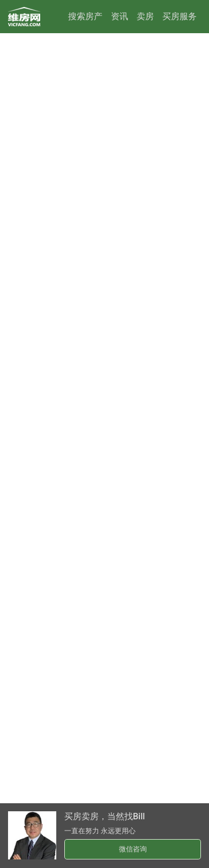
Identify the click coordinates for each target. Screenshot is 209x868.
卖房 (145, 16)
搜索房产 (85, 16)
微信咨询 (133, 849)
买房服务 (180, 16)
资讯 (120, 16)
